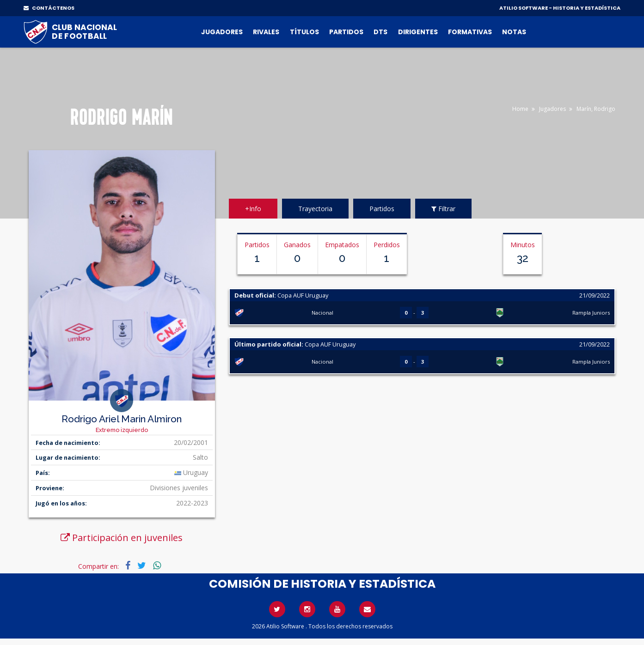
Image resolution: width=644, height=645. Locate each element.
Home (520, 109)
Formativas (470, 32)
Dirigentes (418, 32)
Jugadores (222, 32)
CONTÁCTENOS (49, 8)
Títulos (304, 32)
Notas (514, 32)
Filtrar (443, 209)
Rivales (266, 32)
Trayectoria (315, 209)
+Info (253, 209)
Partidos (346, 32)
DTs (380, 32)
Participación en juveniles (122, 538)
